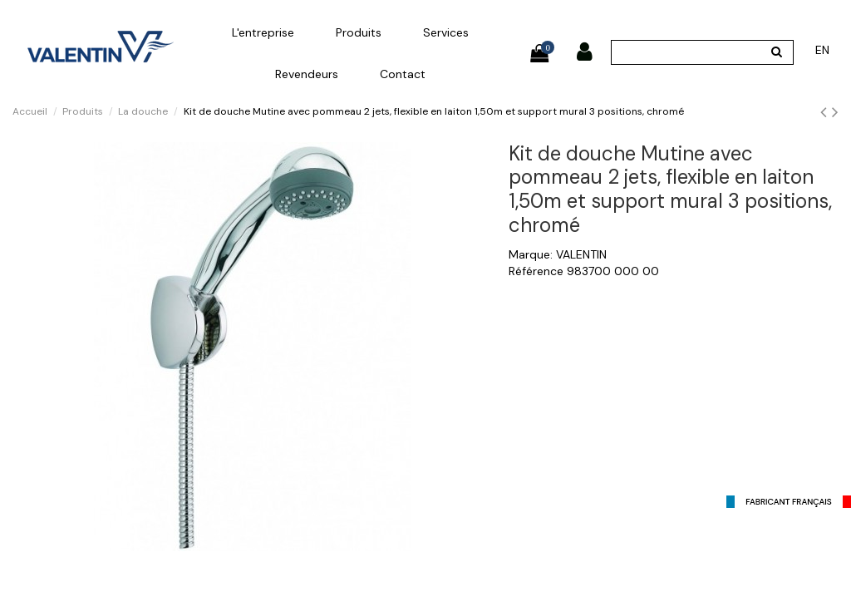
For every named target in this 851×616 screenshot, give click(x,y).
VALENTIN (581, 254)
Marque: (531, 254)
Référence (536, 271)
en (822, 50)
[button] (263, 32)
